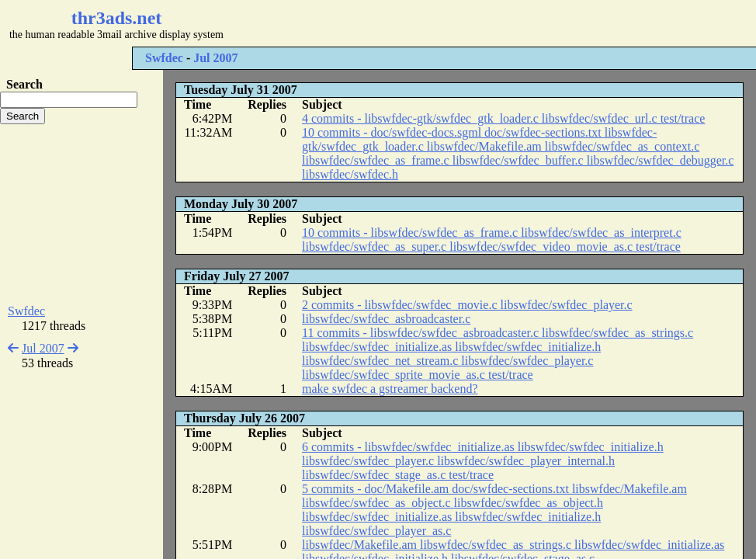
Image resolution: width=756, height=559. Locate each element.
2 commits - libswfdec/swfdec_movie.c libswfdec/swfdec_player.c (467, 305)
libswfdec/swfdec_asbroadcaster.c (386, 319)
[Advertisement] (463, 23)
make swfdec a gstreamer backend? (390, 389)
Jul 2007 (215, 58)
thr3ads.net (117, 18)
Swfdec (164, 58)
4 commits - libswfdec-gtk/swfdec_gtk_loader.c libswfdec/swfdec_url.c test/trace (503, 118)
